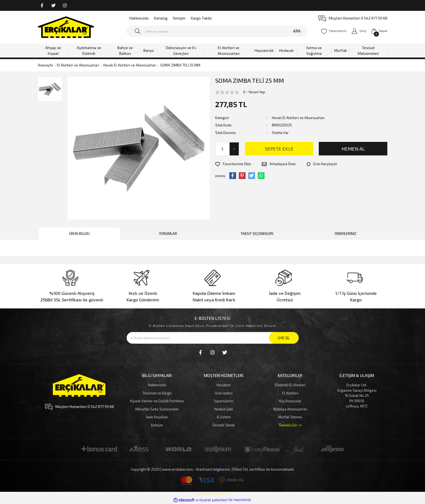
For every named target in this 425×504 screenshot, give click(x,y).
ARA (297, 31)
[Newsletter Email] (213, 338)
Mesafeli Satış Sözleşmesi (157, 409)
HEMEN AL (353, 149)
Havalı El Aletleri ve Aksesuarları (298, 118)
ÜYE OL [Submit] (284, 338)
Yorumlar (168, 234)
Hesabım (224, 385)
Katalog (161, 18)
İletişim (179, 18)
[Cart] (379, 31)
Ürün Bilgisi (79, 234)
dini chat (225, 494)
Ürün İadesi (224, 393)
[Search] (217, 31)
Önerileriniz (346, 234)
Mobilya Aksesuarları (290, 409)
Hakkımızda (139, 18)
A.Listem (224, 417)
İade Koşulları (157, 417)
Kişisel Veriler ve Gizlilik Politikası (157, 401)
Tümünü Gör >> (290, 425)
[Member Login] (359, 31)
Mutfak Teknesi (290, 417)
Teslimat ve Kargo (157, 393)
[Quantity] (227, 149)
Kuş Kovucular (290, 401)
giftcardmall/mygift (207, 494)
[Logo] (66, 27)
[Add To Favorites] (233, 164)
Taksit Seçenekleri (257, 234)
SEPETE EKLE (279, 149)
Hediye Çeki (223, 409)
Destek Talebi (224, 425)
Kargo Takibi (201, 18)
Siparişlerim (224, 401)
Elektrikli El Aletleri (290, 385)
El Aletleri (290, 393)
